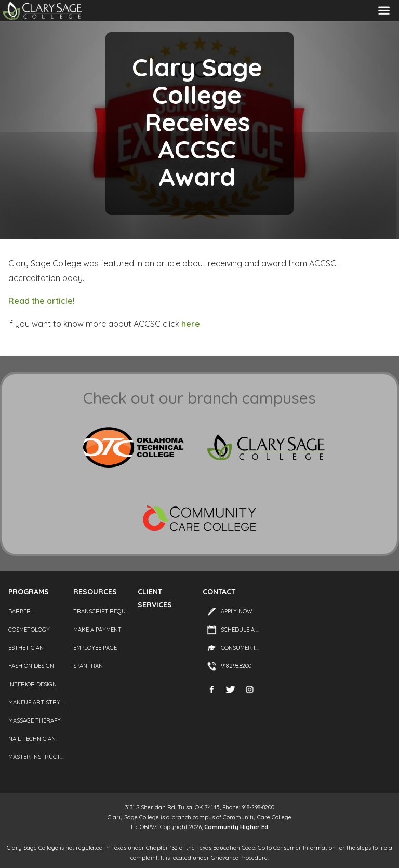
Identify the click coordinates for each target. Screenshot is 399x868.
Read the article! (42, 301)
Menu (384, 11)
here (191, 324)
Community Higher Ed (236, 827)
